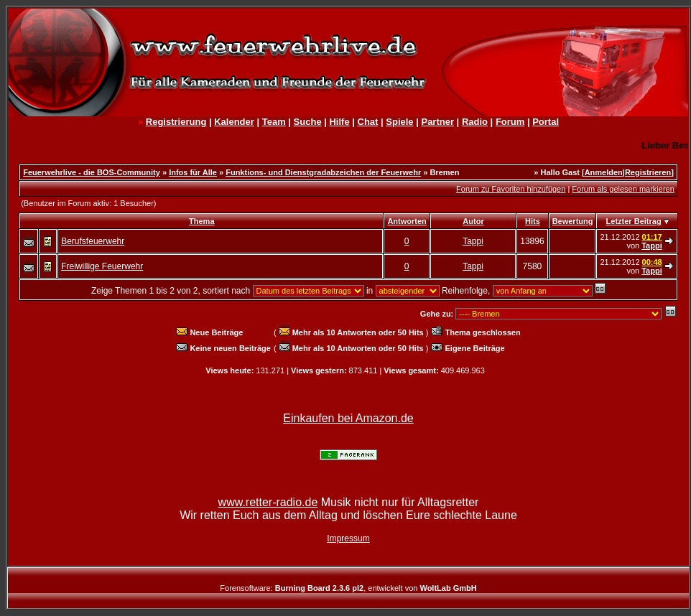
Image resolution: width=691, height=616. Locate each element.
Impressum (348, 538)
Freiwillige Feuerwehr (102, 266)
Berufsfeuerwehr (93, 241)
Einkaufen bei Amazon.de (348, 418)
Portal (546, 122)
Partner (437, 122)
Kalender (234, 122)
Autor (473, 221)
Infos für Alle (193, 172)
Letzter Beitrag (634, 221)
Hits (533, 221)
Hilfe (339, 122)
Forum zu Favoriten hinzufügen (511, 189)
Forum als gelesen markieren (623, 189)
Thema (201, 221)
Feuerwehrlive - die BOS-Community (92, 172)
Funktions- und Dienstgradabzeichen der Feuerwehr (323, 172)
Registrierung (176, 122)
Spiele (399, 122)
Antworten (407, 221)
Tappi (473, 241)
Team (274, 122)
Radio (475, 122)
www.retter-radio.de (268, 502)
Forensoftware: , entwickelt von (348, 588)
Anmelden (604, 172)
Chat (368, 122)
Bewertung (573, 221)
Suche (308, 122)
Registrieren (648, 172)
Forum (510, 122)
